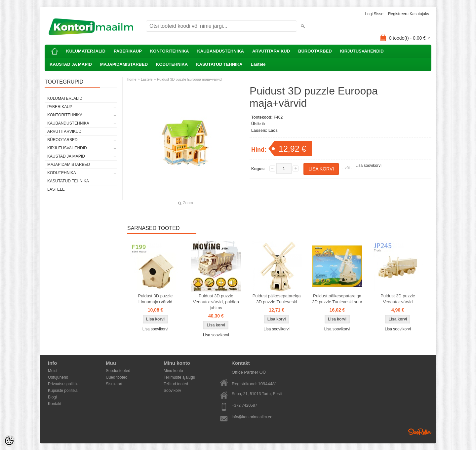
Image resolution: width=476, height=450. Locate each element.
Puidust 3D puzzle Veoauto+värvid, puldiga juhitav (216, 302)
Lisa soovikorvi (368, 166)
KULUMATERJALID (86, 51)
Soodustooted (118, 371)
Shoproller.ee (420, 432)
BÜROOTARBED (315, 51)
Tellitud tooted (176, 384)
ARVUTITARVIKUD (271, 51)
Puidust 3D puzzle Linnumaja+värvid (156, 299)
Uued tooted (117, 377)
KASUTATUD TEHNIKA (219, 64)
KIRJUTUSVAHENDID (362, 51)
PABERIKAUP (128, 51)
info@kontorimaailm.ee (252, 417)
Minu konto (173, 371)
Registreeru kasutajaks (409, 14)
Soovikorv (172, 391)
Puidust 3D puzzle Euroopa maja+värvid (189, 79)
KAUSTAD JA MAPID (71, 64)
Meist (53, 371)
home (132, 79)
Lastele (258, 64)
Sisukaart (114, 384)
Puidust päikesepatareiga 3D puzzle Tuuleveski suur (337, 299)
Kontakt (55, 404)
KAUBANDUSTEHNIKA (220, 51)
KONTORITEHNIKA (169, 51)
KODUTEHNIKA (172, 64)
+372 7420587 (244, 405)
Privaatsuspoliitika (64, 384)
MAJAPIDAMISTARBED (124, 64)
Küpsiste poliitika (63, 391)
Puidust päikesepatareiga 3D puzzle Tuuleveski (277, 299)
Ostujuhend (58, 377)
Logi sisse (374, 14)
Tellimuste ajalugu (179, 377)
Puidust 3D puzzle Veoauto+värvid (398, 299)
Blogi (52, 397)
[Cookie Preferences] (9, 441)
